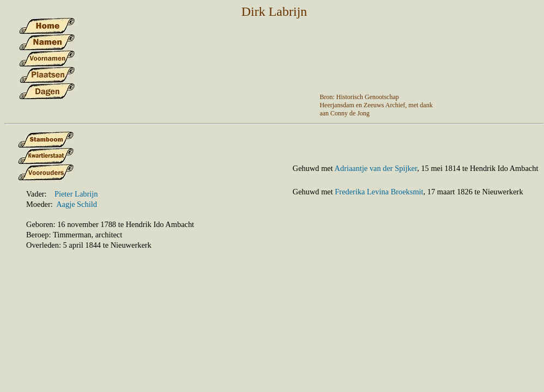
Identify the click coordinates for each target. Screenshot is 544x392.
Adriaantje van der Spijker (376, 168)
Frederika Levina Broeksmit (379, 192)
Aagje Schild (77, 204)
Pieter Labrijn (76, 194)
